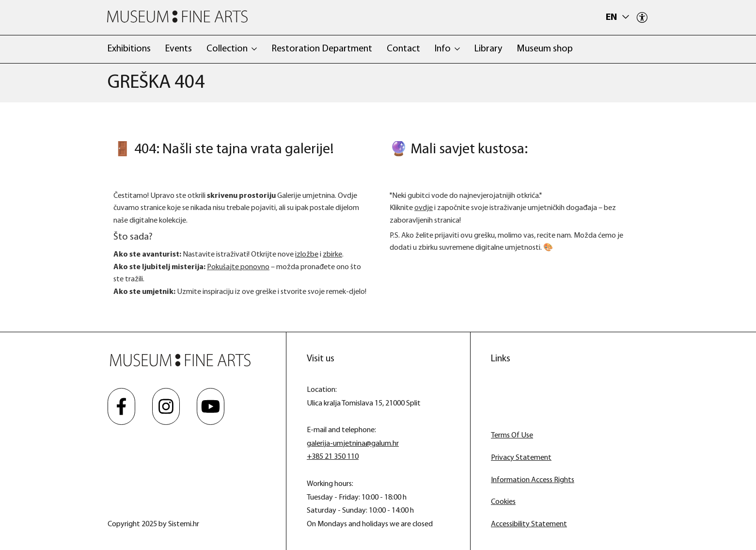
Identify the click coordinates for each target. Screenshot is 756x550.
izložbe (307, 255)
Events (179, 49)
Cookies (503, 502)
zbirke (332, 255)
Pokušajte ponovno (238, 267)
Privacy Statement (521, 458)
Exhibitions (129, 49)
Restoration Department (322, 49)
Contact (403, 49)
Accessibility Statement (529, 524)
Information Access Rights (533, 480)
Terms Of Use (512, 436)
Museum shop (545, 49)
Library (488, 49)
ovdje (424, 208)
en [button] (612, 17)
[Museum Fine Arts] (177, 17)
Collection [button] (227, 49)
